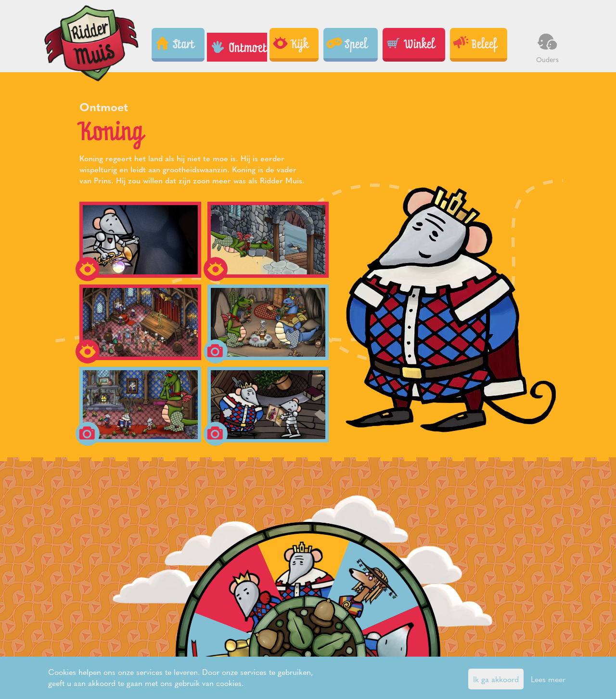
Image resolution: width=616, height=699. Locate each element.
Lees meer (548, 679)
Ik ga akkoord (496, 679)
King (266, 580)
